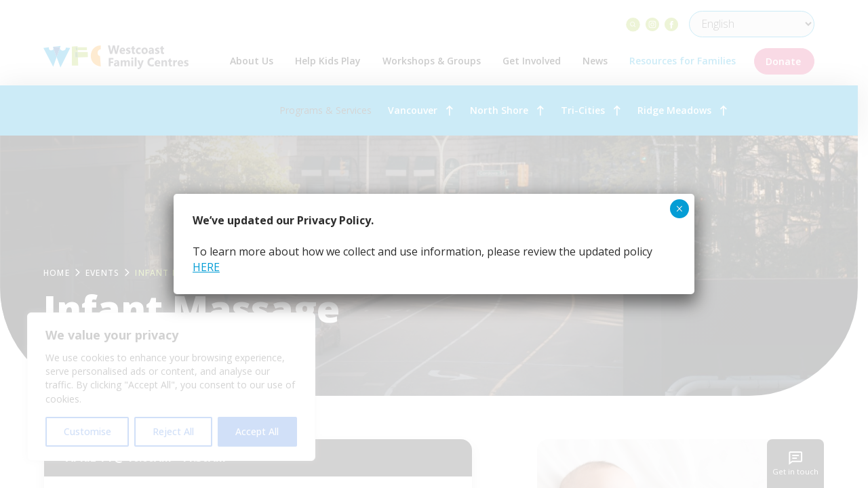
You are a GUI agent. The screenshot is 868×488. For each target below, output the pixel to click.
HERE (206, 267)
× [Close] (679, 209)
